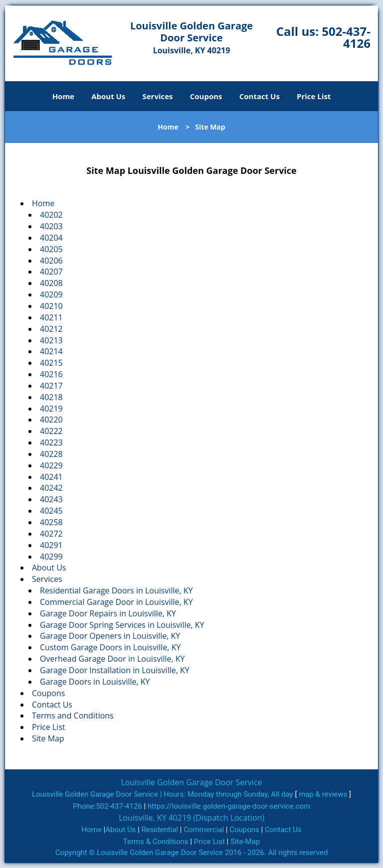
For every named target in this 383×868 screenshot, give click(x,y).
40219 (51, 409)
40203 (51, 226)
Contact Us (260, 96)
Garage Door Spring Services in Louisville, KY (122, 625)
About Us (108, 96)
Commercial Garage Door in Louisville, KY (116, 602)
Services (158, 96)
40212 (51, 329)
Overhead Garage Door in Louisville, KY (112, 659)
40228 (51, 454)
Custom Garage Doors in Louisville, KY (110, 647)
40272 (51, 534)
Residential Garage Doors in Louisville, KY (116, 590)
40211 (51, 317)
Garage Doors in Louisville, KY (95, 682)
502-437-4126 (346, 37)
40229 (51, 465)
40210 (51, 306)
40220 (51, 420)
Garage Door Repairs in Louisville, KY (108, 613)
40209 (51, 294)
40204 (51, 238)
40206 (51, 261)
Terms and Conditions (73, 716)
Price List (314, 96)
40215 (51, 363)
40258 (51, 522)
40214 (51, 351)
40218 (51, 397)
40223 (51, 442)
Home (63, 96)
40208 (51, 283)
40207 (51, 272)
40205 (51, 249)
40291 (51, 545)
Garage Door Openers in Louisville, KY (110, 636)
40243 (51, 499)
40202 (51, 215)
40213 (51, 340)
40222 (51, 431)
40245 (51, 511)
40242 (51, 488)
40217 (51, 386)
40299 (51, 557)
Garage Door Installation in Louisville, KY (115, 670)
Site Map (48, 738)
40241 (51, 477)
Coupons (206, 96)
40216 (51, 374)
